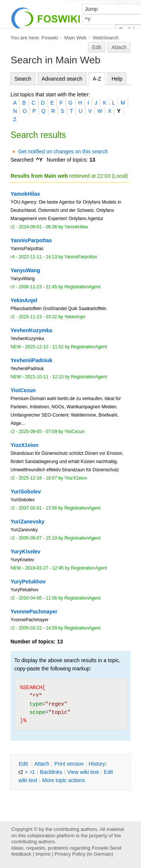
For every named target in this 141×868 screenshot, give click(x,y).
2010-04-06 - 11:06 (38, 598)
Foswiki (50, 38)
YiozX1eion (76, 478)
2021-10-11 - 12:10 (44, 377)
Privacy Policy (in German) (84, 854)
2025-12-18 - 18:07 (38, 478)
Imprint (43, 854)
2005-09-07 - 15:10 (38, 538)
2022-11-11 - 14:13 (38, 257)
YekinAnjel (75, 317)
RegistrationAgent (82, 287)
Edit (97, 47)
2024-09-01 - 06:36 (38, 227)
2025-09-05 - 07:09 (38, 432)
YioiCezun (74, 432)
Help (117, 79)
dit (24, 764)
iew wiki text (83, 772)
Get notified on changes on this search (63, 151)
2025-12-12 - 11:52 (44, 347)
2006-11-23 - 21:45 (38, 287)
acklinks (51, 772)
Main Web (75, 38)
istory (97, 764)
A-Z (97, 79)
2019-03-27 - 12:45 (44, 568)
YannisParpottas (81, 257)
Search (23, 79)
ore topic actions (64, 780)
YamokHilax (76, 227)
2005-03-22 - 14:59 (38, 628)
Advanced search (62, 79)
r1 (32, 772)
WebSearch (106, 38)
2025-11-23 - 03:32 (38, 317)
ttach (42, 764)
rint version (69, 764)
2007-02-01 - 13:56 (38, 508)
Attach (119, 47)
